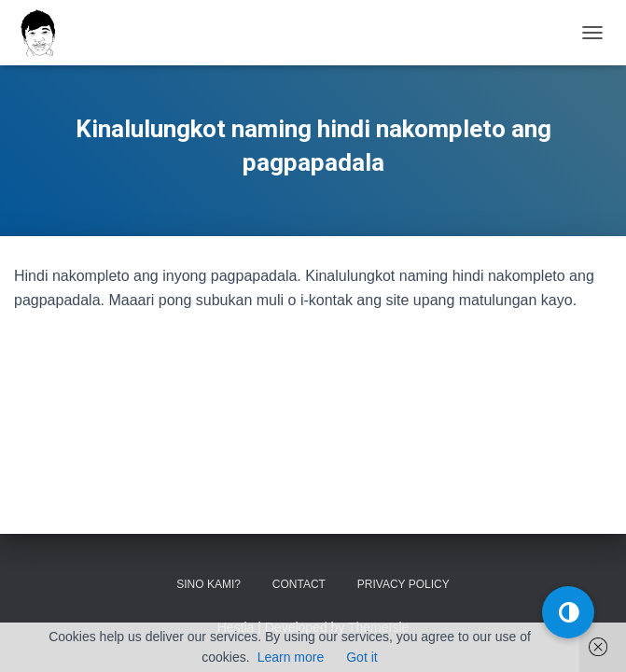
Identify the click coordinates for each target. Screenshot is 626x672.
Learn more (291, 657)
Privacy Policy (403, 584)
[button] (568, 612)
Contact (299, 584)
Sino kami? (209, 584)
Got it (362, 657)
